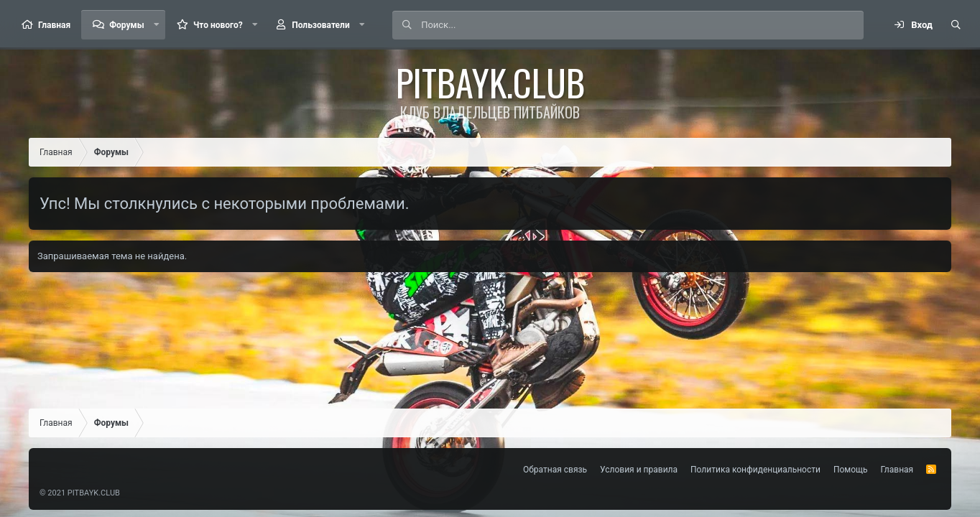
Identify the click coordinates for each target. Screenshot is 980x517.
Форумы (126, 25)
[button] (157, 25)
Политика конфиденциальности (755, 470)
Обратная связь (555, 470)
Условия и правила (639, 470)
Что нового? (218, 25)
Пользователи (321, 25)
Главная (54, 25)
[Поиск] (642, 25)
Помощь (851, 470)
